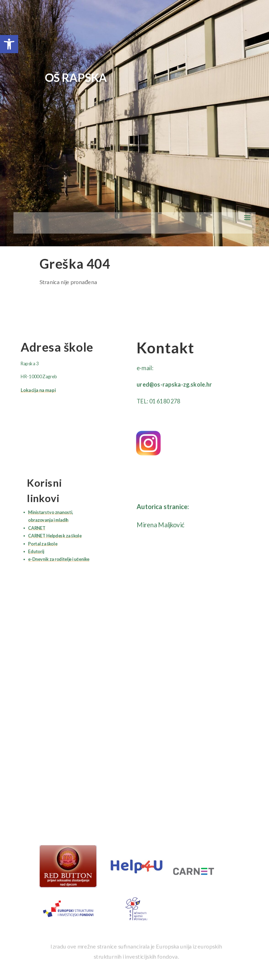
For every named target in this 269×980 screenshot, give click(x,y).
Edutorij (36, 552)
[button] (9, 44)
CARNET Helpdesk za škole (55, 536)
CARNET (37, 528)
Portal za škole (43, 544)
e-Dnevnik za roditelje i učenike (59, 559)
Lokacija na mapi (38, 390)
